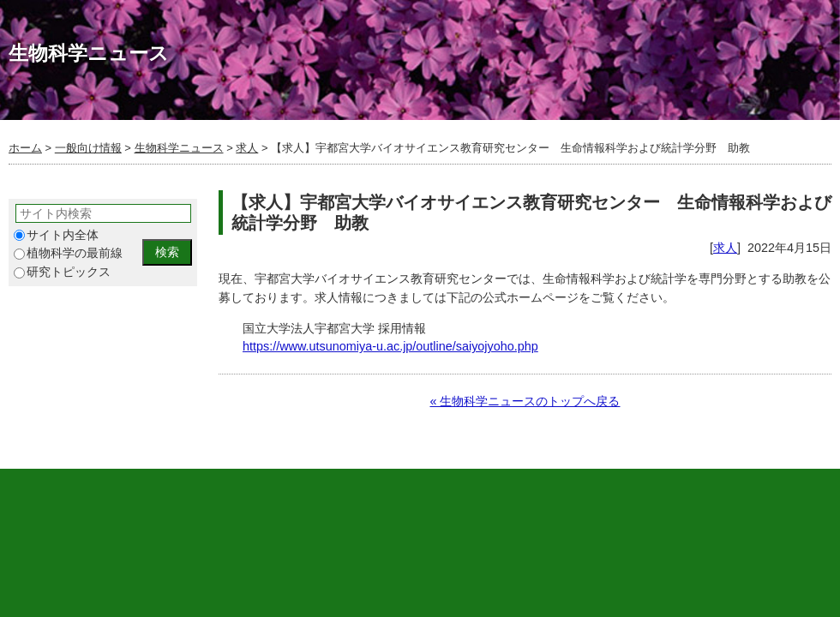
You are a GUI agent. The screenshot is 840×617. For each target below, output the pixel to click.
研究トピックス (62, 272)
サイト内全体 (56, 235)
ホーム (25, 148)
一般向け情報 (88, 148)
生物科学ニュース (179, 148)
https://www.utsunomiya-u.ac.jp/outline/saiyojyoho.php (390, 346)
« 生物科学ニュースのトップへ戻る (525, 401)
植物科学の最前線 (68, 253)
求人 (247, 148)
